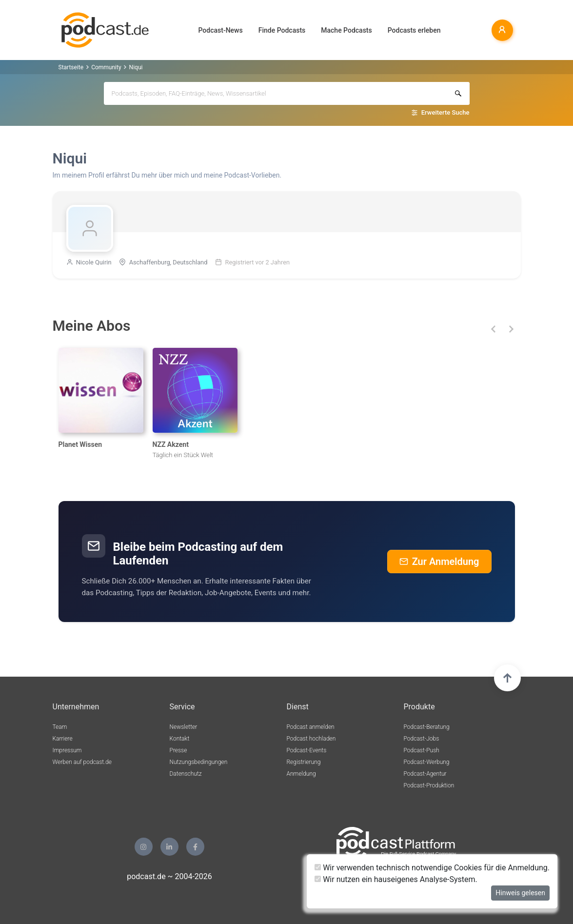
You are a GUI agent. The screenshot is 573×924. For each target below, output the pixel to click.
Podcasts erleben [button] (414, 30)
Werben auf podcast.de (82, 762)
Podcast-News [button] (221, 30)
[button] (494, 329)
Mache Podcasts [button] (346, 30)
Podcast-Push (422, 750)
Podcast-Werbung (427, 762)
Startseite (71, 67)
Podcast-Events (307, 750)
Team (60, 727)
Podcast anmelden (311, 727)
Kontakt (180, 739)
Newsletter (184, 727)
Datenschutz (186, 774)
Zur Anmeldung (439, 562)
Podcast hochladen (311, 739)
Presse (178, 750)
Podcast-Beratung (427, 727)
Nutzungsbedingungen (199, 762)
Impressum (67, 750)
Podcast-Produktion (429, 785)
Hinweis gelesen (520, 893)
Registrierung (304, 762)
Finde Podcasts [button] (282, 30)
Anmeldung (301, 774)
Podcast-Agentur (425, 774)
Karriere (63, 739)
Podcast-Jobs (422, 739)
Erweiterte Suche (445, 112)
